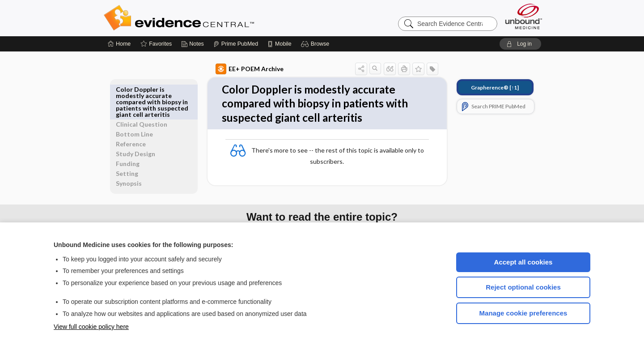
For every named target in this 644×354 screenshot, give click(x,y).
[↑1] (485, 87)
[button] (316, 44)
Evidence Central (215, 18)
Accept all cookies (523, 262)
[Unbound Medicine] (524, 16)
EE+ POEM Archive (239, 69)
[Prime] (236, 44)
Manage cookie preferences (523, 313)
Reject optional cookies (523, 287)
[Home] (119, 44)
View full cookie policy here (91, 327)
